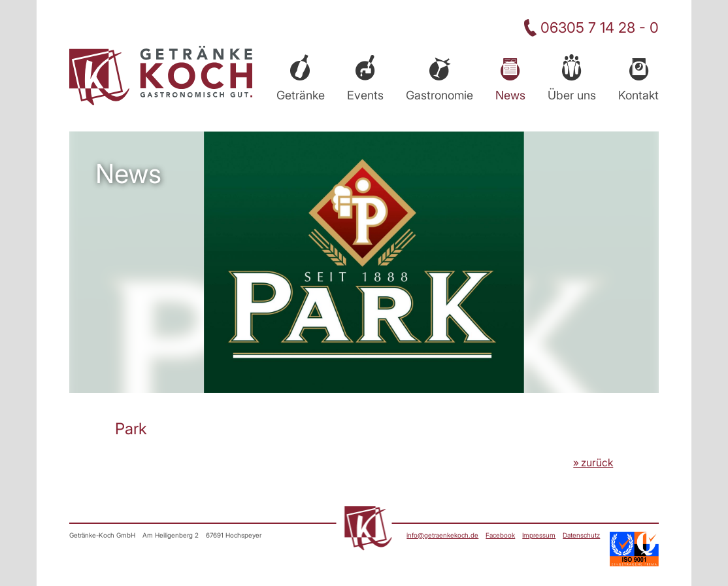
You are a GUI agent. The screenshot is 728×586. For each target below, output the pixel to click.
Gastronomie (439, 95)
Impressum (539, 535)
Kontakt (638, 95)
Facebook (500, 535)
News (510, 95)
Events (365, 95)
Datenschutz (581, 535)
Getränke (301, 95)
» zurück (593, 462)
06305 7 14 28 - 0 (600, 27)
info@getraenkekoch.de (442, 535)
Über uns (572, 95)
